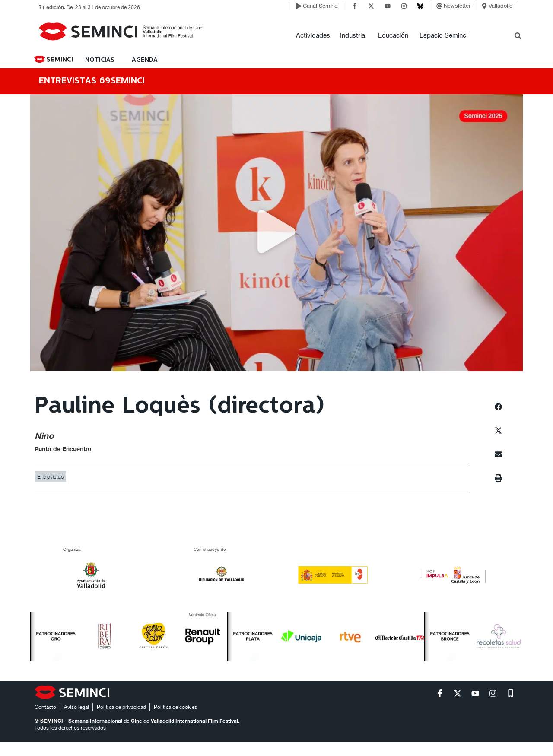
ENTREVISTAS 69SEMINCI (92, 81)
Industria (353, 35)
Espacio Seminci (443, 35)
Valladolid (501, 6)
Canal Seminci (321, 6)
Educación (393, 35)
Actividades (313, 35)
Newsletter (457, 6)
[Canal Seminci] (299, 6)
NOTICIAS (100, 60)
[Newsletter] (439, 6)
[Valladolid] (484, 6)
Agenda (145, 60)
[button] (276, 233)
